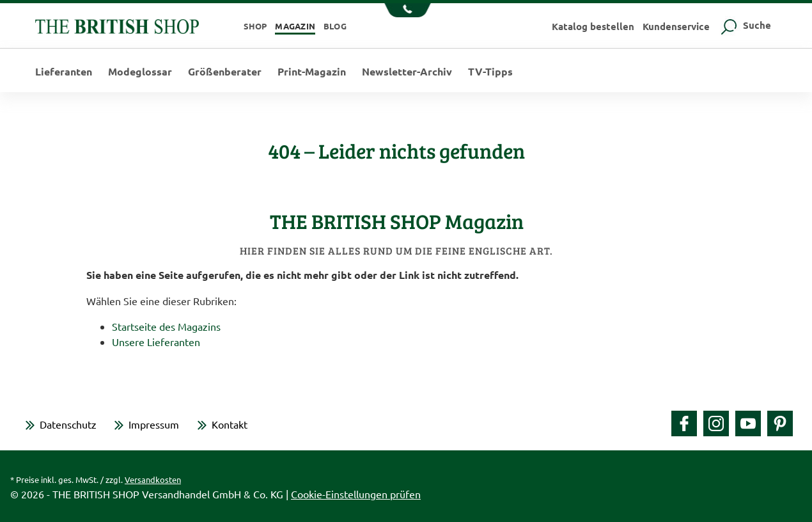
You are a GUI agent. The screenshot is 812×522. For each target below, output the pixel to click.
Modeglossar (140, 72)
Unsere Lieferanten (156, 342)
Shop (255, 26)
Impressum (154, 424)
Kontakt (230, 424)
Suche (745, 25)
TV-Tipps (490, 72)
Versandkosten (153, 479)
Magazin (295, 26)
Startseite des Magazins (166, 326)
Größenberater (225, 72)
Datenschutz (68, 424)
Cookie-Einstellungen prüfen (356, 494)
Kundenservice (676, 26)
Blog (335, 26)
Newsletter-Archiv (407, 72)
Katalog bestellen (593, 26)
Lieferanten (64, 72)
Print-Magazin (312, 72)
